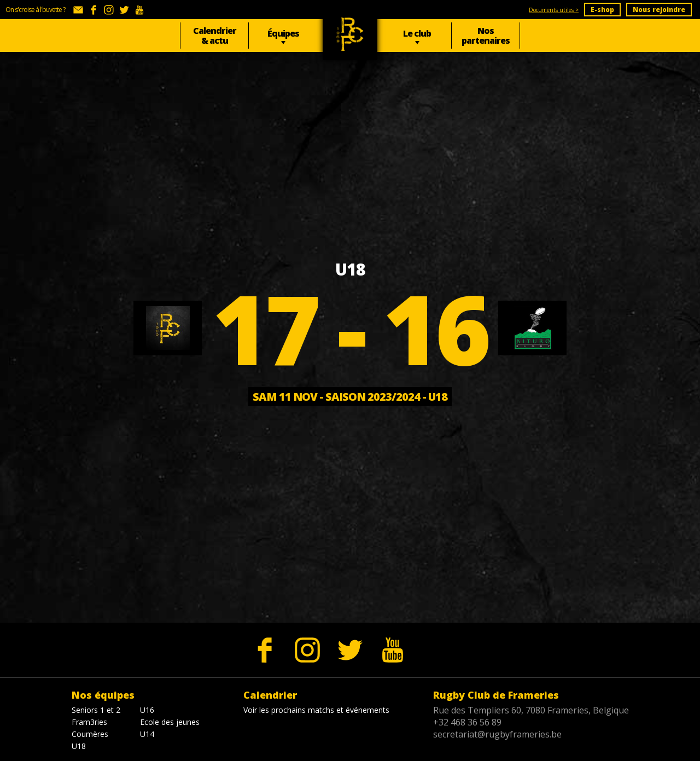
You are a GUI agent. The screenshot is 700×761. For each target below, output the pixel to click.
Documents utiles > (554, 10)
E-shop (602, 10)
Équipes (283, 33)
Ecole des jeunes (170, 722)
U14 (147, 734)
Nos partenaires (486, 36)
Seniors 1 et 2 (96, 710)
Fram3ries (89, 722)
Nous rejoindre (659, 10)
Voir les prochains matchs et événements (316, 710)
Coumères (90, 734)
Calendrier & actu (215, 36)
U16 (147, 710)
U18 (79, 746)
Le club (417, 33)
